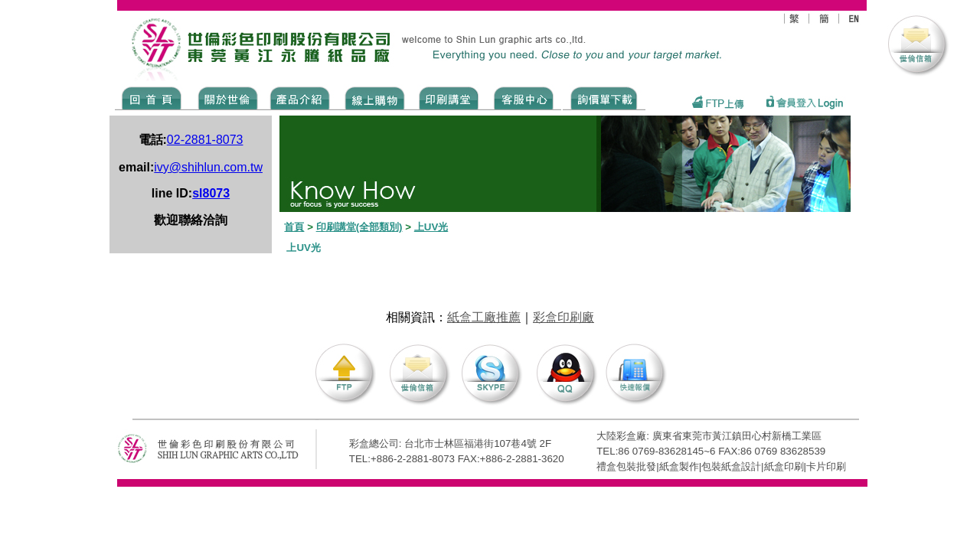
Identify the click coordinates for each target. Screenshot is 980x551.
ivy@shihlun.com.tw (208, 167)
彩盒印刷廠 (563, 317)
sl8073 (211, 193)
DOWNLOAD (604, 97)
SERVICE (525, 97)
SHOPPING (374, 97)
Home (152, 97)
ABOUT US (225, 97)
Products (299, 97)
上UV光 (431, 227)
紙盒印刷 (784, 466)
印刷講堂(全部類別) (359, 227)
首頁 (294, 227)
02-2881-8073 (205, 140)
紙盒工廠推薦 (484, 317)
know (449, 97)
